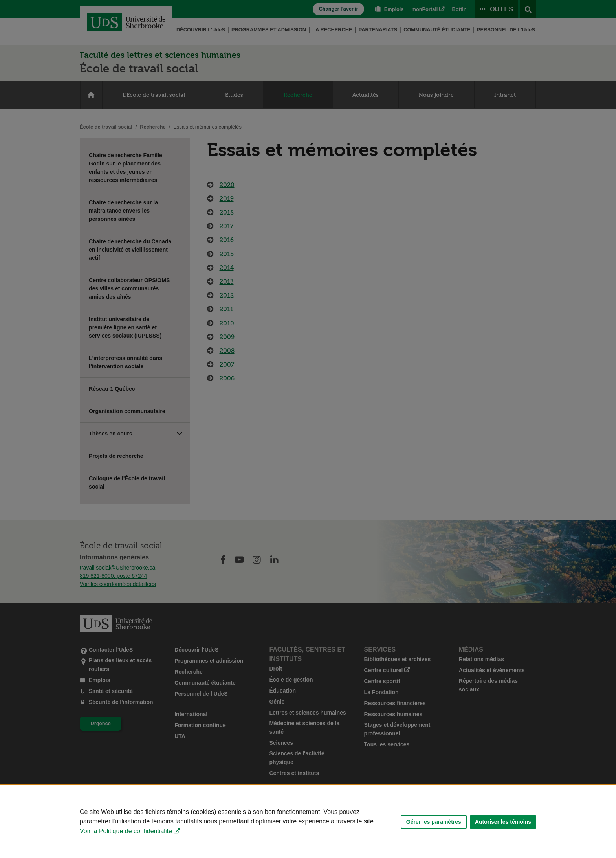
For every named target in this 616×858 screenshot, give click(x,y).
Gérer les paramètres (434, 822)
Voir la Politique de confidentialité (126, 831)
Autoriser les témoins (503, 822)
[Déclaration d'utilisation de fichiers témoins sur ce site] (308, 822)
